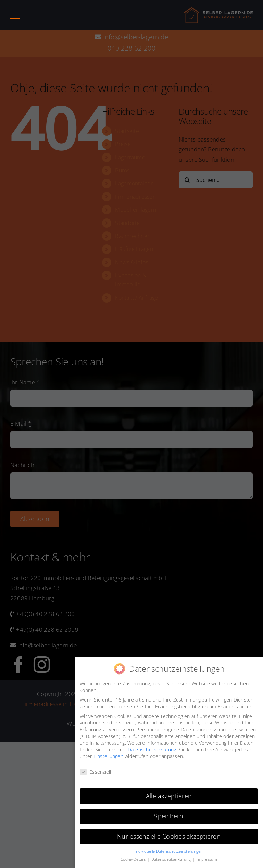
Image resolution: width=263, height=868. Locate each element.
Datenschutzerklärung (152, 750)
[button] (15, 16)
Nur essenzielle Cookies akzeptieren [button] (169, 836)
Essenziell (96, 772)
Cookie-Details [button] (134, 859)
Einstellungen (108, 756)
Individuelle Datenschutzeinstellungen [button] (169, 851)
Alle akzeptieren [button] (169, 796)
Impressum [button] (207, 859)
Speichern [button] (169, 816)
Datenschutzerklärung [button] (172, 859)
